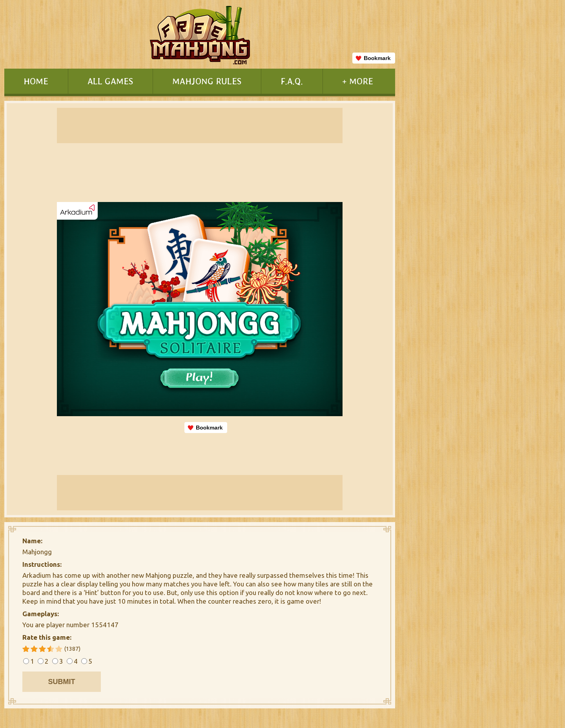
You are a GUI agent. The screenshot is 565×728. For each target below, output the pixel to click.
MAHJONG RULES (207, 81)
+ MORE (358, 81)
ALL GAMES (110, 81)
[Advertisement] (447, 320)
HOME (36, 81)
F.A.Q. (292, 81)
